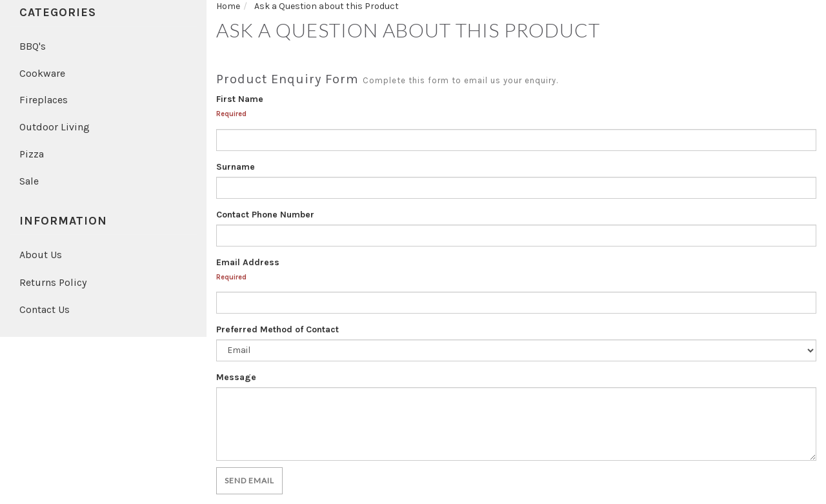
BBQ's (33, 46)
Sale (29, 181)
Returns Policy (53, 282)
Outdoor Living (55, 127)
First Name (240, 99)
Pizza (32, 154)
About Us (41, 255)
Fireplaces (44, 100)
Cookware (42, 73)
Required (231, 114)
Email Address (248, 262)
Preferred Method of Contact (277, 329)
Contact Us (45, 309)
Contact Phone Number (265, 215)
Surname (236, 167)
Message (236, 377)
